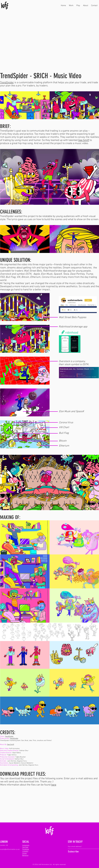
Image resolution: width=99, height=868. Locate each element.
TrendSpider (7, 83)
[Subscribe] (74, 852)
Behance (25, 855)
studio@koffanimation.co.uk (10, 849)
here (54, 785)
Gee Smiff (84, 140)
